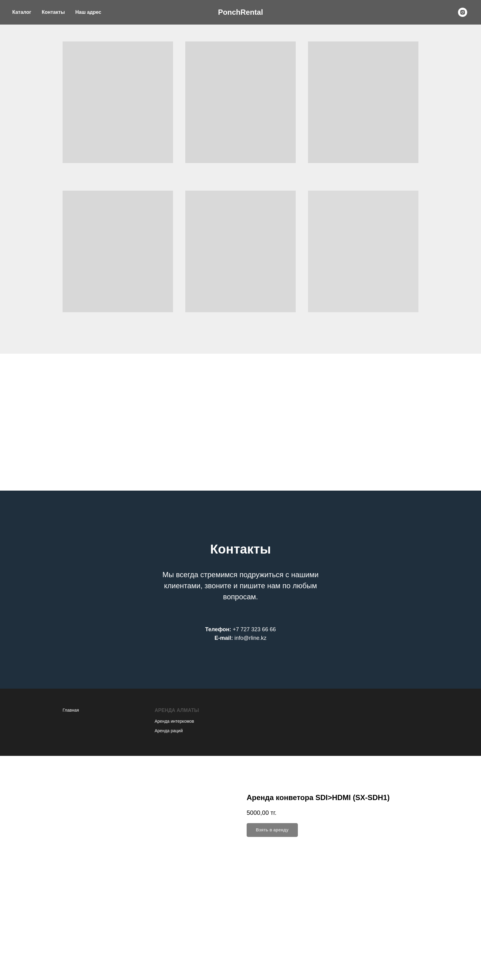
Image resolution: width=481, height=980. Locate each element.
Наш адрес (88, 12)
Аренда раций (169, 731)
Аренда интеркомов (174, 721)
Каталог (22, 12)
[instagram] (463, 12)
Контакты (53, 12)
